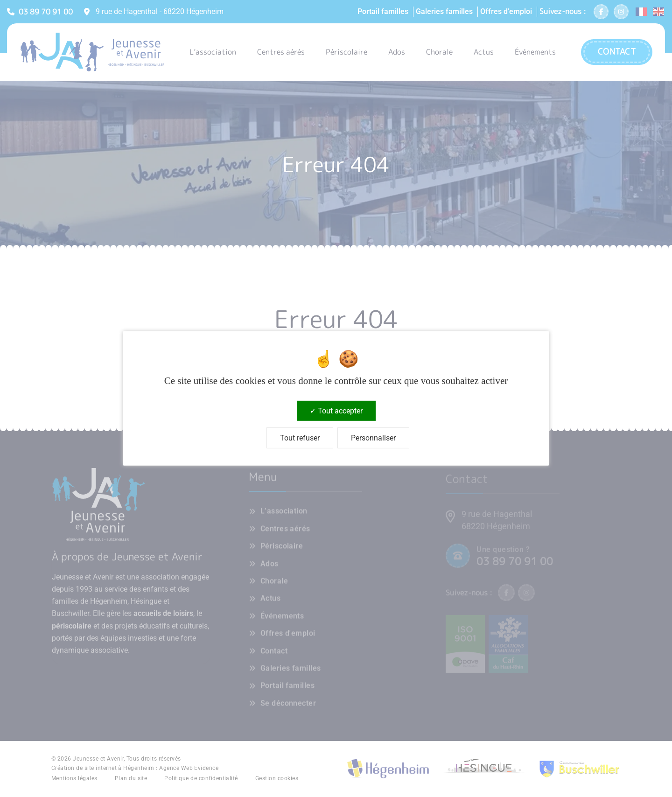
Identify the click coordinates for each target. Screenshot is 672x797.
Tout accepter (336, 411)
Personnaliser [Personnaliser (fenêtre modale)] (373, 438)
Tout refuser (300, 438)
